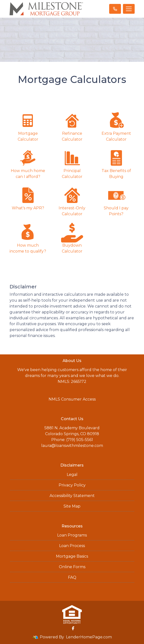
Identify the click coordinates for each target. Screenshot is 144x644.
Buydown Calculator (72, 238)
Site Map (72, 506)
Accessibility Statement (72, 496)
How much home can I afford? (28, 164)
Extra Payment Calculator (116, 126)
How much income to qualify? (28, 238)
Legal (72, 475)
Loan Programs (72, 535)
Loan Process (72, 546)
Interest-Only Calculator (72, 201)
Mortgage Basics (72, 556)
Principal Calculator (72, 164)
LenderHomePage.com (89, 637)
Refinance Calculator (72, 126)
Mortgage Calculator (28, 126)
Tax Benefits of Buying (116, 164)
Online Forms (72, 567)
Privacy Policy (72, 485)
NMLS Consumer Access (72, 399)
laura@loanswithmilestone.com (72, 446)
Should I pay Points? (116, 201)
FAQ (72, 577)
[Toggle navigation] (129, 9)
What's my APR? (28, 198)
